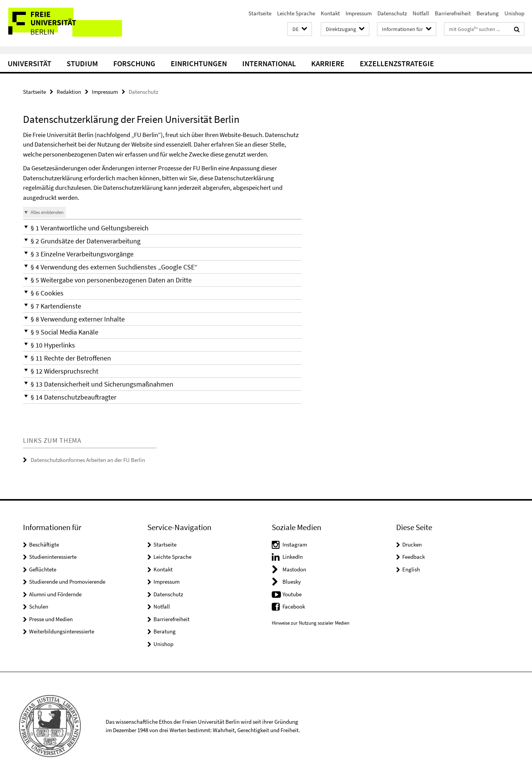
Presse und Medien (51, 619)
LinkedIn (293, 557)
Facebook (294, 606)
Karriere (328, 63)
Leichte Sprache (296, 13)
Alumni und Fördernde (55, 594)
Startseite (260, 13)
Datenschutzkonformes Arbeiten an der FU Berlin (88, 460)
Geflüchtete (43, 569)
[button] (300, 29)
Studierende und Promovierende (67, 582)
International (269, 63)
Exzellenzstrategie (397, 63)
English (411, 569)
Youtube (292, 594)
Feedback (414, 557)
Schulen (39, 606)
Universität (29, 63)
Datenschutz (392, 13)
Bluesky (292, 582)
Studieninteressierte (53, 557)
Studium (82, 63)
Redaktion (69, 92)
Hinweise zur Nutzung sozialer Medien (311, 623)
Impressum (359, 13)
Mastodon (294, 569)
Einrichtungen (199, 63)
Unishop (514, 13)
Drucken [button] (412, 544)
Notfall (421, 13)
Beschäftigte (44, 544)
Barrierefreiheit (453, 13)
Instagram (295, 544)
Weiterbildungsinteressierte (62, 631)
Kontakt (330, 13)
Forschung (134, 63)
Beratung (488, 13)
